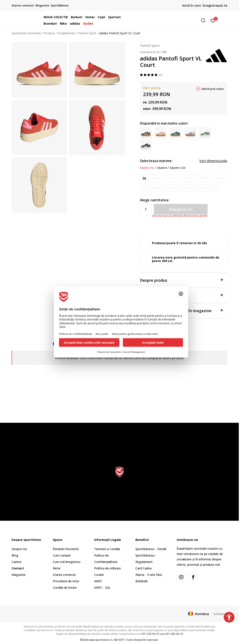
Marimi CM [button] (178, 168)
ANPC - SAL (102, 588)
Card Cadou (144, 568)
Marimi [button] (162, 168)
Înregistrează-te (215, 5)
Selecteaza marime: (156, 161)
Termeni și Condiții (107, 549)
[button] (175, 20)
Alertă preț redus (213, 89)
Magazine (19, 575)
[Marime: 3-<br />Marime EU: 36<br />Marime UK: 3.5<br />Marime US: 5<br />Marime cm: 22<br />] (144, 178)
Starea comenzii (64, 575)
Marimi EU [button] (147, 168)
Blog (15, 555)
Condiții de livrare (65, 588)
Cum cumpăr (62, 555)
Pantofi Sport (87, 33)
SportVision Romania (26, 33)
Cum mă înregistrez (67, 562)
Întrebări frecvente (66, 549)
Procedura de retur (66, 581)
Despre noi (19, 549)
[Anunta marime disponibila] (158, 178)
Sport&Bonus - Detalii (151, 549)
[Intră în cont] (213, 20)
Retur (57, 568)
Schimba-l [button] (220, 614)
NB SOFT (119, 640)
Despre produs (181, 280)
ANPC (98, 581)
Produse (49, 33)
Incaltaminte (66, 33)
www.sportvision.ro (101, 640)
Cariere (17, 562)
